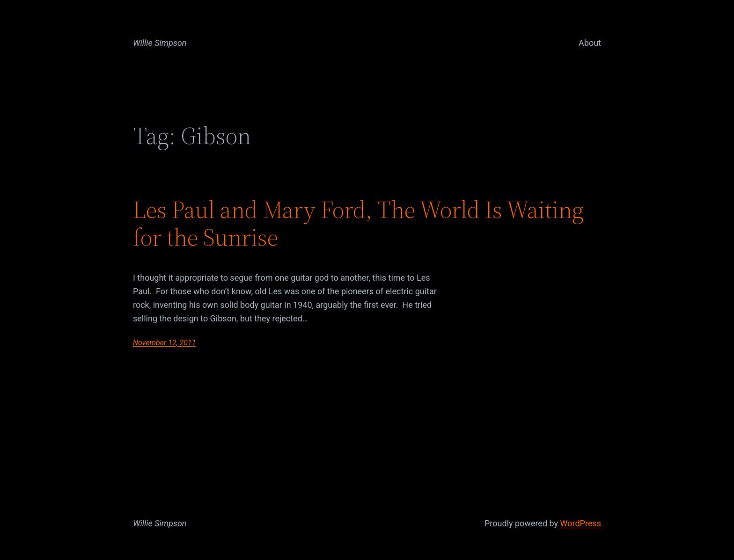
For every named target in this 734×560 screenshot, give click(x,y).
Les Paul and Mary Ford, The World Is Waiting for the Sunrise (358, 224)
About (590, 43)
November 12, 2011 (164, 343)
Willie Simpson (160, 43)
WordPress (581, 523)
